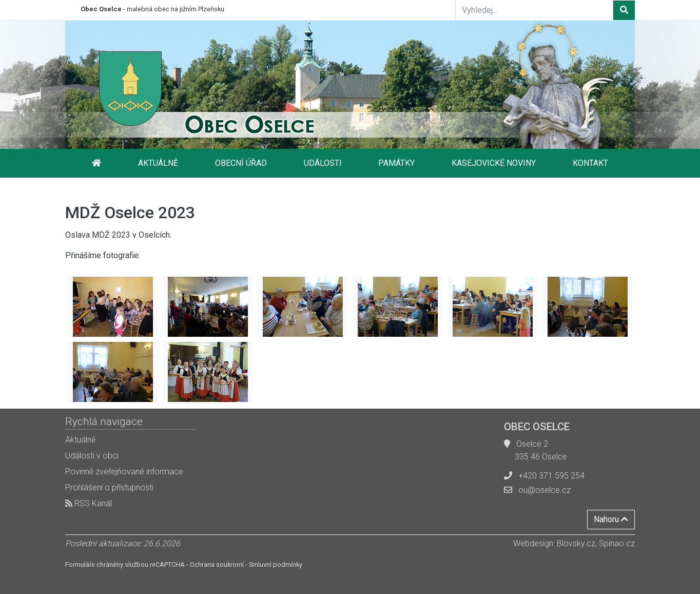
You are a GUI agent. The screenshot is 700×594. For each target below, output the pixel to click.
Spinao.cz (617, 543)
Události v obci (92, 456)
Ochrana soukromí (217, 564)
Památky (396, 163)
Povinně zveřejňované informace (124, 472)
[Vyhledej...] (534, 10)
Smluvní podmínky (276, 564)
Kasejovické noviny (494, 163)
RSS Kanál (89, 503)
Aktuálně (158, 163)
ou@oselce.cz (545, 490)
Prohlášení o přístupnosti (109, 487)
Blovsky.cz (576, 543)
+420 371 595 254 (551, 476)
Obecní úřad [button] (241, 163)
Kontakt (590, 163)
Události (323, 163)
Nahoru (611, 519)
